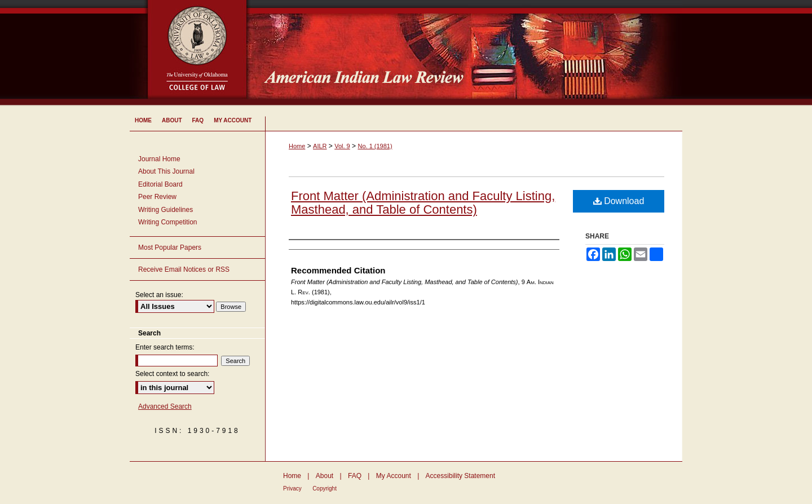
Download (619, 201)
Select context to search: (172, 374)
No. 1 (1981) (375, 146)
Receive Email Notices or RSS (184, 269)
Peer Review (157, 197)
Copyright (325, 488)
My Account (394, 476)
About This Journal (166, 171)
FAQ (355, 476)
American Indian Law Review (474, 54)
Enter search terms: (165, 347)
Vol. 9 (342, 146)
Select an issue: (159, 295)
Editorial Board (160, 184)
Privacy (292, 488)
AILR (320, 146)
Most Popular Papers (170, 247)
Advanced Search (165, 406)
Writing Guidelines (166, 210)
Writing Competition (167, 222)
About (325, 476)
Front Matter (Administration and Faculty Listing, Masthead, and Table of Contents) (423, 203)
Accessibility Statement (460, 476)
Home (297, 146)
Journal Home (159, 159)
